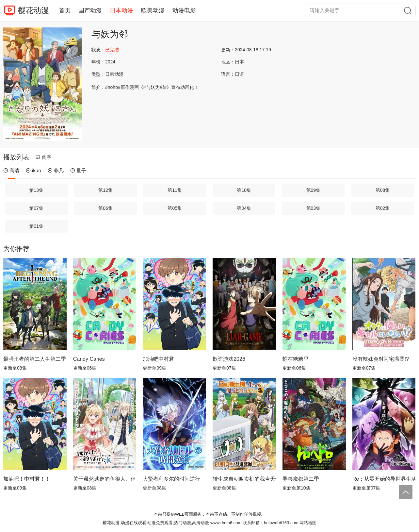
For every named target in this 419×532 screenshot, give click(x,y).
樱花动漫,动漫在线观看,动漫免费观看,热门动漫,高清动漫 (156, 523)
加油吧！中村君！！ (27, 479)
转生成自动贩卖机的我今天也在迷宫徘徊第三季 (244, 479)
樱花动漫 (33, 10)
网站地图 (308, 523)
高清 (11, 170)
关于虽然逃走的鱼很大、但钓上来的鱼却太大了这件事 (105, 479)
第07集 (36, 208)
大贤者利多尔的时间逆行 (171, 479)
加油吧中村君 (158, 359)
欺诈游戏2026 (229, 359)
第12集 (105, 190)
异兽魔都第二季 (301, 479)
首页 (65, 10)
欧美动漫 (153, 10)
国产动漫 (90, 10)
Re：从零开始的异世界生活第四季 (384, 479)
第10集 (244, 190)
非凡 (56, 170)
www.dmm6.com (226, 523)
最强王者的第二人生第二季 (35, 359)
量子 (78, 170)
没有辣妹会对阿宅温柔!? (381, 359)
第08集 (383, 190)
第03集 (314, 208)
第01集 (36, 226)
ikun (33, 170)
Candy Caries (89, 359)
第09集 (314, 190)
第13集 (36, 190)
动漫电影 (184, 10)
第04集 (244, 208)
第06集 (105, 208)
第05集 (175, 208)
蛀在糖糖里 (296, 359)
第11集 (175, 190)
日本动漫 (121, 10)
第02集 (383, 208)
